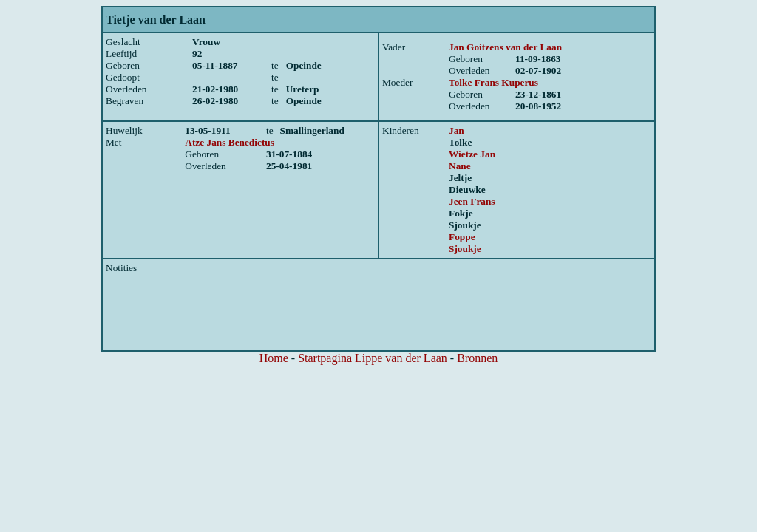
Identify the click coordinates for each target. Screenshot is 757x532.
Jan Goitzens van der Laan (505, 47)
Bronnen (477, 358)
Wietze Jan (472, 154)
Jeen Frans (472, 201)
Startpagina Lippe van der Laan (373, 358)
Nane (460, 166)
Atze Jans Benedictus (230, 142)
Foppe (462, 237)
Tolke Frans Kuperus (493, 82)
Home (274, 358)
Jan (456, 130)
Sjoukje (465, 249)
